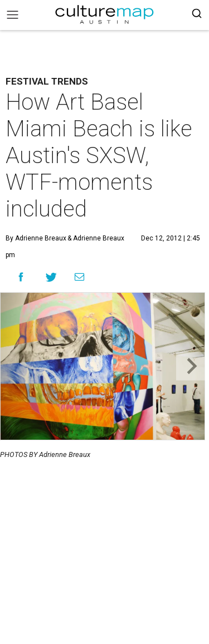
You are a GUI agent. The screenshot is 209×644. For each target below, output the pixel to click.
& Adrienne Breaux (95, 238)
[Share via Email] (79, 277)
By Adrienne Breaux (36, 238)
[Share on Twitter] (52, 277)
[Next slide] (190, 367)
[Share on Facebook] (21, 277)
